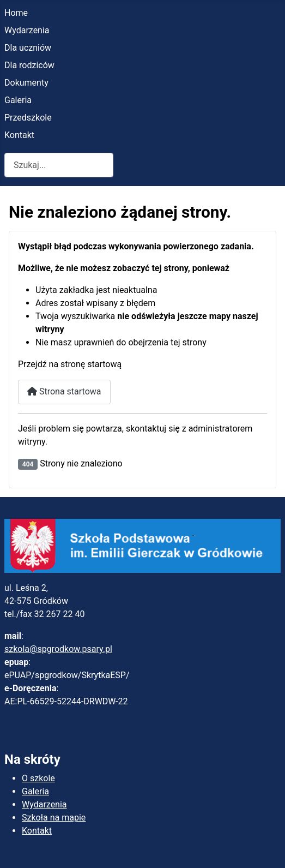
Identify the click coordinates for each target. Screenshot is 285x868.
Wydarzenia (27, 30)
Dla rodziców (29, 65)
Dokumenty (26, 83)
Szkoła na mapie (54, 818)
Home (16, 13)
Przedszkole (28, 118)
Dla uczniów (28, 48)
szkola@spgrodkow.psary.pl (58, 649)
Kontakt (19, 135)
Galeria (18, 100)
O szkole (38, 778)
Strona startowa (64, 391)
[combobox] (59, 165)
